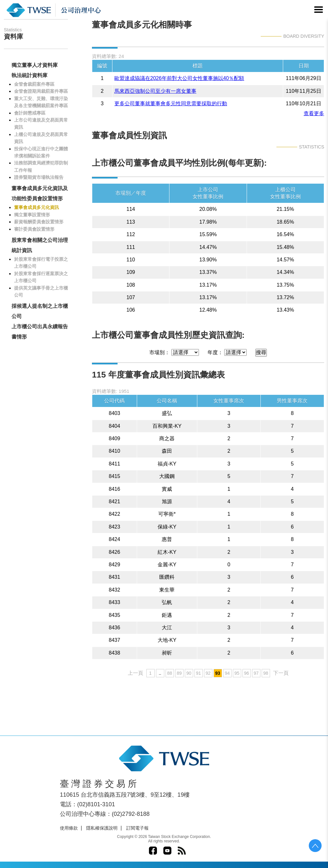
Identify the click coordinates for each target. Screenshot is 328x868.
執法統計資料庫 (29, 75)
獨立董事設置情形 (32, 215)
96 (247, 673)
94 (227, 673)
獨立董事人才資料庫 (35, 65)
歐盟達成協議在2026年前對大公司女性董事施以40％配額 (179, 78)
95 (237, 673)
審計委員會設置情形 (34, 229)
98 (266, 673)
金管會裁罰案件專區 (34, 84)
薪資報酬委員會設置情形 (39, 222)
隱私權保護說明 (102, 828)
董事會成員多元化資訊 (37, 207)
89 (179, 673)
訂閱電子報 (137, 828)
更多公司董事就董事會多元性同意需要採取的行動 (171, 104)
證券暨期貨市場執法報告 (39, 177)
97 (256, 673)
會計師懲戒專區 (30, 113)
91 (199, 673)
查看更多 (314, 113)
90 (189, 673)
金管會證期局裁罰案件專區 (41, 91)
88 (170, 673)
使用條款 (69, 828)
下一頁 (281, 673)
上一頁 (135, 673)
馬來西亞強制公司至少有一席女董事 (155, 91)
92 (208, 673)
